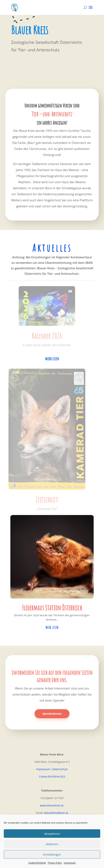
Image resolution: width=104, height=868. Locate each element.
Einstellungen (52, 854)
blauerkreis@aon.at (56, 813)
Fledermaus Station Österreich (52, 608)
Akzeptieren (52, 834)
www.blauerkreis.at (52, 805)
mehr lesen (52, 359)
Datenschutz (60, 769)
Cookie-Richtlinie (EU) (52, 776)
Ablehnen (52, 844)
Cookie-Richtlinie (37, 863)
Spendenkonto (52, 714)
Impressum (70, 863)
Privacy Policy (55, 863)
